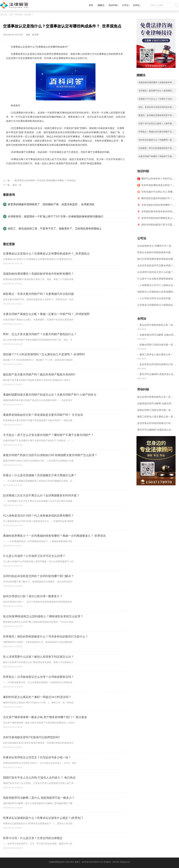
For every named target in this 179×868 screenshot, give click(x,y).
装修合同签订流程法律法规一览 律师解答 (158, 345)
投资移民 (28, 15)
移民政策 (19, 15)
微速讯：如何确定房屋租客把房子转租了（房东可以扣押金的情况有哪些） (156, 116)
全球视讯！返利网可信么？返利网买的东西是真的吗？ (156, 92)
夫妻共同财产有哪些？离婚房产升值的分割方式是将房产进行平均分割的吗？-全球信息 (157, 157)
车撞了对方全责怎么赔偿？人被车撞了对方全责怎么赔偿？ (156, 124)
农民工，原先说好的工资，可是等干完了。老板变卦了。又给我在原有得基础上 (55, 229)
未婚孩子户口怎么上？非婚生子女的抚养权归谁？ (156, 100)
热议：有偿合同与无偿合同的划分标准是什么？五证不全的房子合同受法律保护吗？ (156, 108)
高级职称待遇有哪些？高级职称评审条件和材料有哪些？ (156, 83)
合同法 (136, 5)
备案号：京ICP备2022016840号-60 (89, 862)
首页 (91, 5)
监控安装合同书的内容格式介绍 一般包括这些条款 (158, 365)
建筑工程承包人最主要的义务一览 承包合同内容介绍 (157, 355)
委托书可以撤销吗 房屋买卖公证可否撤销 (158, 375)
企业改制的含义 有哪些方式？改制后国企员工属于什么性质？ (155, 247)
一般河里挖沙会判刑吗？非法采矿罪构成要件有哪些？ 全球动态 (44, 180)
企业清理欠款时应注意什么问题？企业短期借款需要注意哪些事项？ (156, 273)
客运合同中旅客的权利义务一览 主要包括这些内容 (158, 325)
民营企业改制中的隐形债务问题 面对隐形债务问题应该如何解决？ (155, 253)
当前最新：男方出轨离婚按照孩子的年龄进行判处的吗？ (156, 149)
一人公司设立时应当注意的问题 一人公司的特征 (155, 299)
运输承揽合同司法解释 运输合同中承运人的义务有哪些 (158, 335)
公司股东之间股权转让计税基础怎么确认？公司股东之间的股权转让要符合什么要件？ (156, 306)
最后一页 (17, 185)
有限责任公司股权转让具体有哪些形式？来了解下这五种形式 (156, 293)
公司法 (125, 5)
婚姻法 (101, 5)
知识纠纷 (113, 5)
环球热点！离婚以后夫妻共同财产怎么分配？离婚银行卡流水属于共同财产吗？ (156, 133)
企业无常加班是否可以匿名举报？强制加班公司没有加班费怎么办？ (156, 267)
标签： (10, 170)
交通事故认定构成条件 (41, 170)
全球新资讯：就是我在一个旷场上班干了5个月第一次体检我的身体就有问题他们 (55, 216)
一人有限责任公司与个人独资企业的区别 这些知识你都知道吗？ (156, 286)
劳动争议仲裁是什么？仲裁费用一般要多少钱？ (156, 141)
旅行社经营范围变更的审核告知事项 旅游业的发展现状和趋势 (156, 260)
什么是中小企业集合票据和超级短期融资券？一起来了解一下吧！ (156, 280)
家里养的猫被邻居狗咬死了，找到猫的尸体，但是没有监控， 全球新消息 (51, 204)
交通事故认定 (21, 170)
